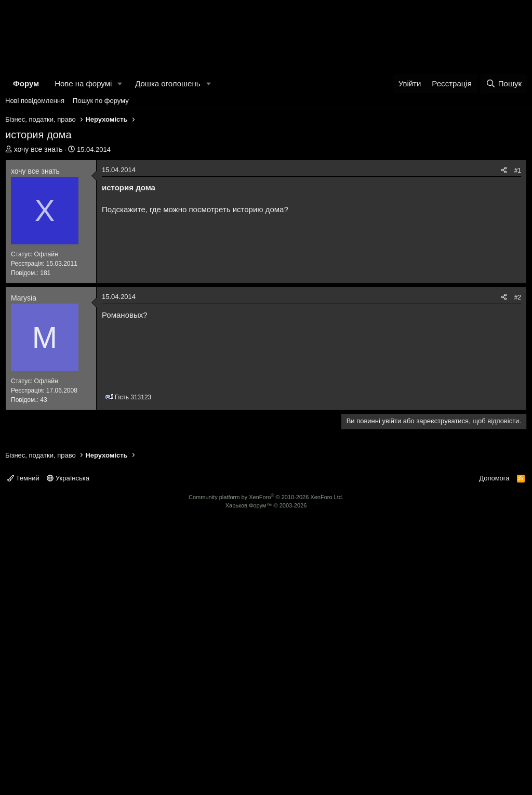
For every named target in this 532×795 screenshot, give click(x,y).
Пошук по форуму (101, 251)
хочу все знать (38, 300)
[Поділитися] (504, 322)
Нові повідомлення (35, 251)
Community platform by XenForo (266, 767)
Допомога (494, 748)
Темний (23, 748)
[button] (120, 234)
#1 (518, 321)
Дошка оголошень (168, 234)
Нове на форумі (83, 234)
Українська (68, 748)
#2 (518, 567)
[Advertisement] (266, 78)
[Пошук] (504, 234)
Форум (26, 234)
